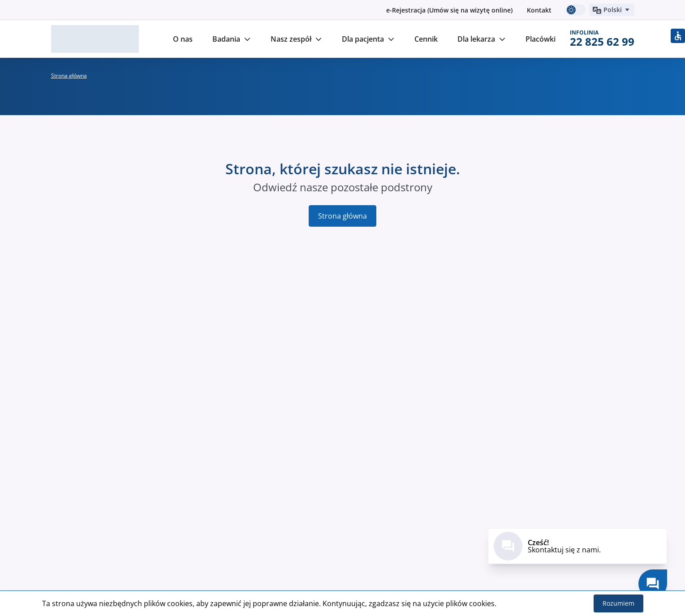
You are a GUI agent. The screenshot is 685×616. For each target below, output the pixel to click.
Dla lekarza (482, 39)
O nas (183, 39)
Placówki (541, 39)
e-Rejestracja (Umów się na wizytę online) (449, 10)
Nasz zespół (296, 39)
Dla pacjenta (368, 39)
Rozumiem (618, 603)
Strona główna (342, 216)
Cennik (426, 39)
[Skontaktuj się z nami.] (653, 584)
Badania (232, 39)
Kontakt (539, 10)
